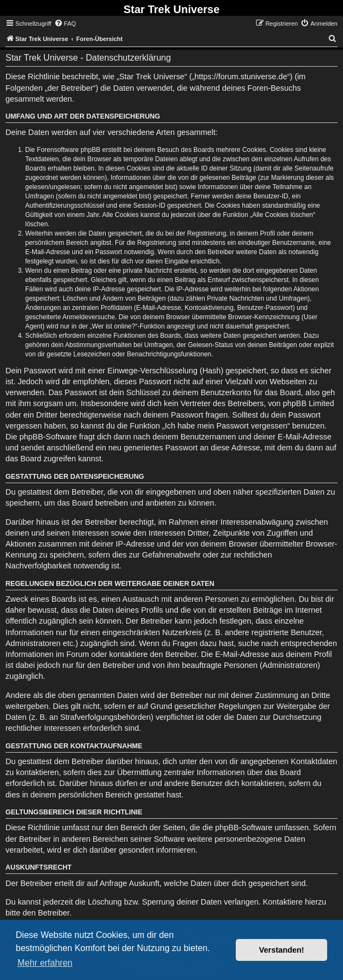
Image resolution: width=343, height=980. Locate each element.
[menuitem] (65, 24)
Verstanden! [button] (282, 950)
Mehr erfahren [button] (45, 963)
